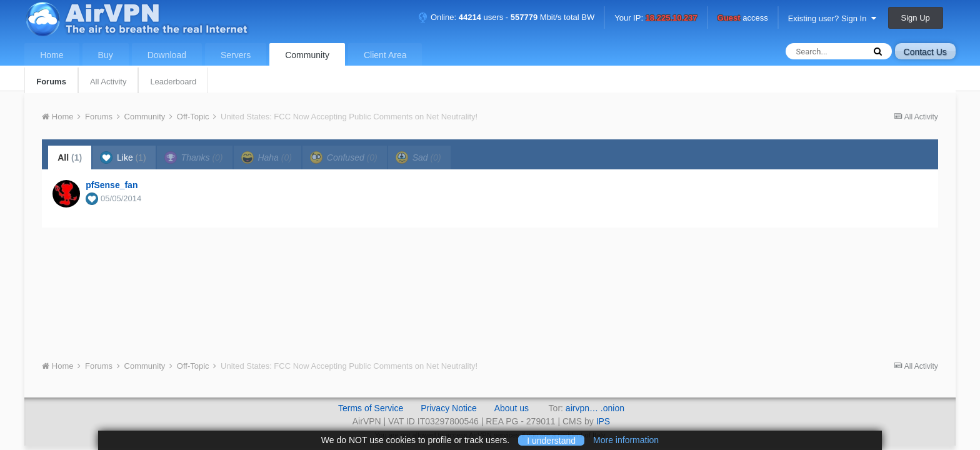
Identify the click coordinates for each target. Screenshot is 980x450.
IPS (603, 421)
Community (307, 55)
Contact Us (925, 52)
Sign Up (916, 18)
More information (626, 440)
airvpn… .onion (595, 408)
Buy (106, 55)
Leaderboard (173, 82)
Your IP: (656, 18)
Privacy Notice (448, 408)
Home (52, 55)
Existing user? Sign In (832, 18)
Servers (236, 55)
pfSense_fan (112, 185)
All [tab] (70, 157)
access (743, 18)
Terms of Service (371, 408)
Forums (51, 82)
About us (512, 408)
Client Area (385, 55)
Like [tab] (123, 157)
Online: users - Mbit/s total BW (506, 17)
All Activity (108, 82)
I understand (551, 440)
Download (167, 55)
